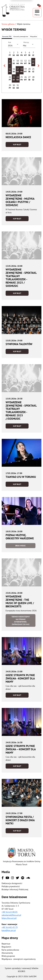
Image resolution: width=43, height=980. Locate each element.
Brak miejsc (21, 546)
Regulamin (6, 947)
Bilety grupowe (8, 956)
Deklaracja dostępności (12, 883)
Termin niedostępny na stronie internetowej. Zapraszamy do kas (21, 620)
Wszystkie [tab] (34, 36)
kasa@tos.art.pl (9, 930)
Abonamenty (7, 953)
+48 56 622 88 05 (10, 912)
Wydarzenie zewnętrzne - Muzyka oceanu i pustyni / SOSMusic (20, 200)
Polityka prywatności (11, 886)
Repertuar (6, 944)
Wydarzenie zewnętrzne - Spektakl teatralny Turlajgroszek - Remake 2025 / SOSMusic (21, 278)
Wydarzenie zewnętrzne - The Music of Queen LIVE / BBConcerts (20, 601)
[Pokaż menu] (37, 13)
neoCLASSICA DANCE (18, 137)
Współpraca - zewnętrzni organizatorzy (19, 959)
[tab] (21, 37)
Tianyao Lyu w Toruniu (21, 477)
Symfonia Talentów (19, 344)
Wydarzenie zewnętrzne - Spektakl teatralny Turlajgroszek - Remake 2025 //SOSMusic (21, 410)
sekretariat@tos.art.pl (11, 915)
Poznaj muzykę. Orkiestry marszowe (20, 537)
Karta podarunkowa (10, 950)
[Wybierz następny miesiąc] (39, 66)
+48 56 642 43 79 (10, 927)
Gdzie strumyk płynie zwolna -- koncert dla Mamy (21, 749)
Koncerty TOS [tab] (7, 36)
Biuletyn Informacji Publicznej (15, 889)
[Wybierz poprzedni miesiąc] (4, 66)
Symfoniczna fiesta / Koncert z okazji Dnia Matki (20, 820)
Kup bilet (17, 144)
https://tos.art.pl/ (9, 918)
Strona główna (8, 24)
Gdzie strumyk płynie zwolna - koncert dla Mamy (20, 678)
